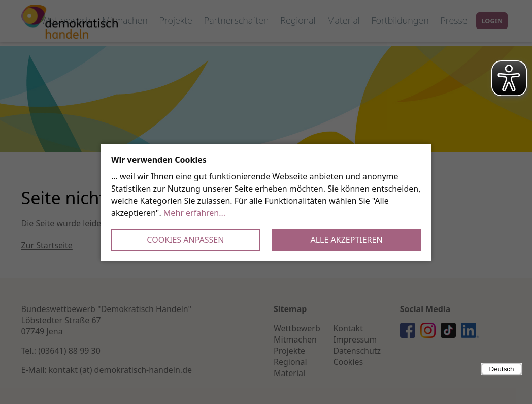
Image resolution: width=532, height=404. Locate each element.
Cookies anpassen (185, 240)
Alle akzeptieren (347, 240)
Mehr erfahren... (194, 213)
